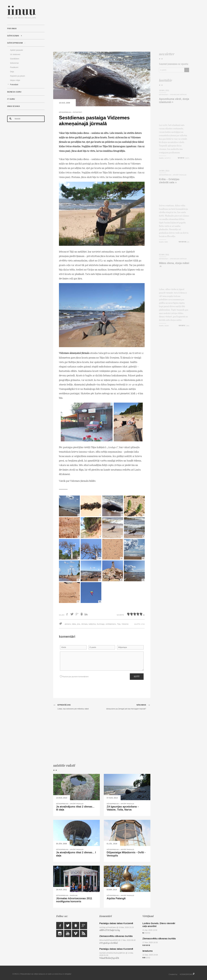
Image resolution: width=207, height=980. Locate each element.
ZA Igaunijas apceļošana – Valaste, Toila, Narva (123, 808)
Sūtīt (137, 677)
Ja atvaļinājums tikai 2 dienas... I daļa (76, 854)
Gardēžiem (15, 59)
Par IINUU (12, 29)
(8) (172, 102)
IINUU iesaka (14, 106)
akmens (68, 624)
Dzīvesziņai (13, 36)
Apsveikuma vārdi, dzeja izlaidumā (174, 101)
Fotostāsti (14, 85)
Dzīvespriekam (15, 43)
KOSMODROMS (186, 974)
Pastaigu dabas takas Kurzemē (116, 923)
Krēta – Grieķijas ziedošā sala (169, 181)
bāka (74, 624)
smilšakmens (111, 624)
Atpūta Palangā (116, 898)
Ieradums (148, 951)
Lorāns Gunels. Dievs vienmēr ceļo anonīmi (159, 925)
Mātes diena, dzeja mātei (174, 263)
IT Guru (11, 99)
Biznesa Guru (14, 92)
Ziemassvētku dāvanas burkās (116, 936)
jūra (79, 624)
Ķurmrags (101, 624)
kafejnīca (92, 624)
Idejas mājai (15, 80)
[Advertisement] (121, 26)
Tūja (119, 624)
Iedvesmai (14, 63)
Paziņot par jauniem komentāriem (74, 677)
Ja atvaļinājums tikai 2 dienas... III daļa (75, 808)
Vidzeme (125, 624)
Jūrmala (84, 624)
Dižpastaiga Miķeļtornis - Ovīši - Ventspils (126, 854)
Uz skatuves (15, 54)
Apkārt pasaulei (17, 50)
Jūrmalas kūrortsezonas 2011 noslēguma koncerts (74, 900)
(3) (176, 183)
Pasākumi (14, 67)
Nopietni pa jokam (18, 76)
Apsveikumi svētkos (178, 95)
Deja (12, 72)
